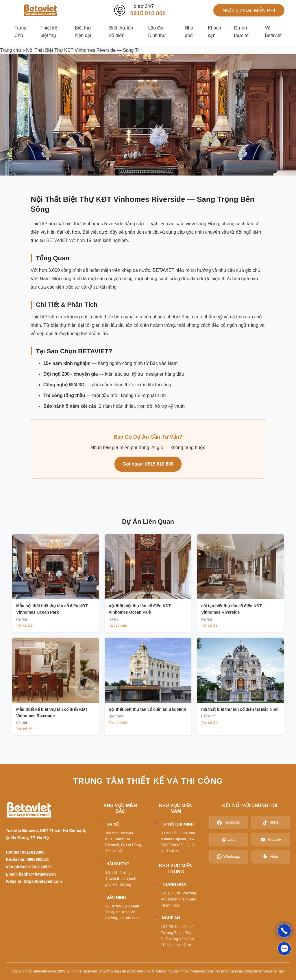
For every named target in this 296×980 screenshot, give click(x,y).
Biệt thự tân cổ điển (121, 32)
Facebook (229, 822)
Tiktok (271, 822)
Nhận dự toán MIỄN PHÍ (249, 11)
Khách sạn (214, 32)
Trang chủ (11, 50)
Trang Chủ (20, 32)
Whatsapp (229, 857)
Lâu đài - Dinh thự (157, 32)
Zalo (229, 839)
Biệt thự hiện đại (83, 32)
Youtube (271, 839)
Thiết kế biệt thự (49, 32)
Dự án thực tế (241, 32)
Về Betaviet (273, 32)
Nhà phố (189, 32)
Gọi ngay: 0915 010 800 (148, 464)
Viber (271, 857)
